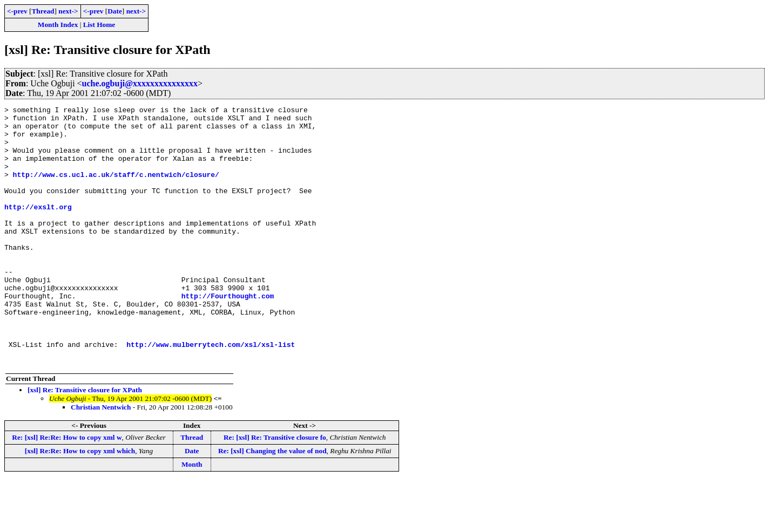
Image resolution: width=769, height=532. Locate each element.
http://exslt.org (38, 228)
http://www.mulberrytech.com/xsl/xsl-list (211, 393)
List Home (99, 25)
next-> (68, 11)
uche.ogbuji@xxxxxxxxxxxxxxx (140, 83)
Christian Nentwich (101, 459)
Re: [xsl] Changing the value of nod (272, 503)
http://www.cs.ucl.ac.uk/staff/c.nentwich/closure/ (116, 189)
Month (192, 516)
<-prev (17, 11)
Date (115, 11)
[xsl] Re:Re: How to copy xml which (80, 503)
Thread (43, 11)
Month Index (58, 25)
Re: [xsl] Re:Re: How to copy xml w (67, 489)
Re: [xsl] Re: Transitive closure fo (275, 489)
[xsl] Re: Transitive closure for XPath (85, 442)
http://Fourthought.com (228, 335)
